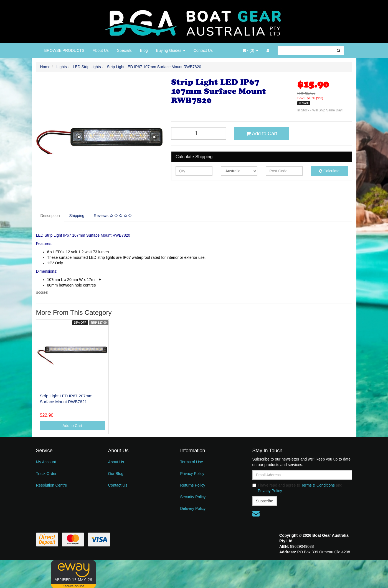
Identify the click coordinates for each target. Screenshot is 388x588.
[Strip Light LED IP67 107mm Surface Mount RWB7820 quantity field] (199, 133)
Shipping (77, 216)
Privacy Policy (192, 474)
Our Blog (116, 474)
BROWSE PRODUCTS (64, 50)
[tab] (50, 216)
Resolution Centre (52, 485)
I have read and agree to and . (297, 488)
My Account (46, 462)
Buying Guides (171, 50)
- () (250, 50)
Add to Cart (262, 134)
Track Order (46, 474)
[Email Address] (302, 475)
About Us (101, 50)
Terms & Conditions (318, 485)
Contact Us (203, 50)
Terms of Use (191, 462)
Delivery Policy (193, 508)
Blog (144, 50)
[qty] (194, 171)
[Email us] (256, 513)
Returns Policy (192, 485)
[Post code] (284, 171)
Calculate (329, 171)
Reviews (113, 216)
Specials (124, 50)
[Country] (239, 171)
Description (50, 216)
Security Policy (193, 497)
